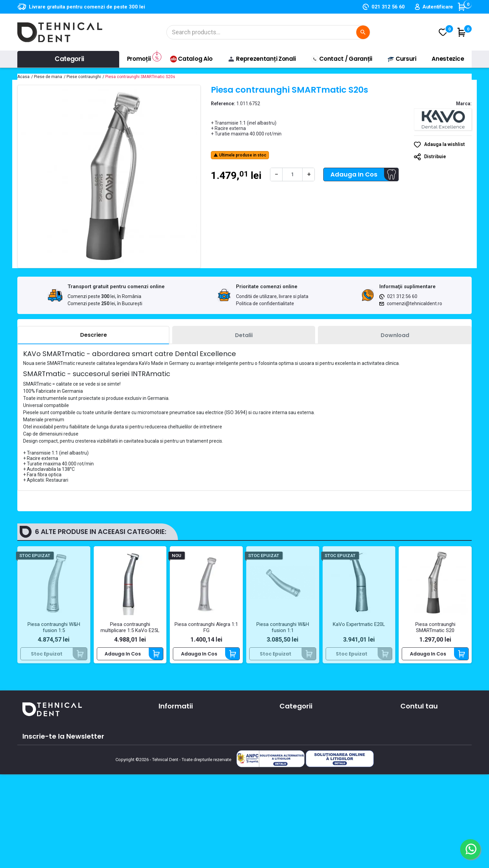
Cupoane (411, 761)
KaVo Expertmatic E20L (359, 624)
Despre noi (171, 731)
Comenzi (411, 731)
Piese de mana (297, 751)
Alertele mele (416, 771)
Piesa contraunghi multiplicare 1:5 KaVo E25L (130, 627)
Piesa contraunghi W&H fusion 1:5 (54, 627)
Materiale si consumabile (309, 731)
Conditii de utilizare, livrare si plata (272, 296)
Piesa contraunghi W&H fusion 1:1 (283, 627)
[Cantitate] (292, 174)
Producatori (172, 771)
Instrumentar (295, 741)
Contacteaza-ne (179, 741)
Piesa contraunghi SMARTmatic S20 (435, 627)
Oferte (167, 751)
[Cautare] (268, 32)
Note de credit (417, 741)
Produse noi (293, 761)
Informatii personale (424, 721)
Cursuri (167, 761)
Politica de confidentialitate (265, 303)
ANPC (165, 780)
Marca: (464, 104)
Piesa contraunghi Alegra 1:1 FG (206, 627)
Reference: (223, 104)
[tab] (93, 335)
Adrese (409, 751)
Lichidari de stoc (299, 771)
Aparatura (291, 721)
